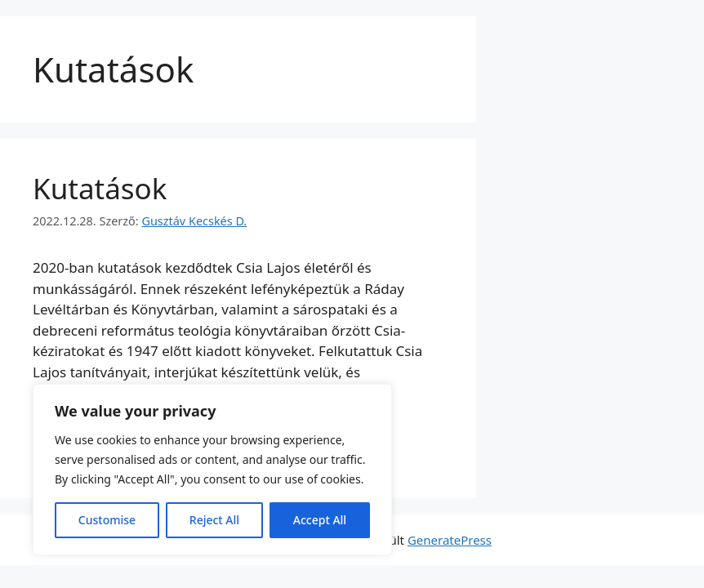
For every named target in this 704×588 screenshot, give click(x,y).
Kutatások (100, 188)
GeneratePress (450, 540)
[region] (212, 470)
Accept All (320, 520)
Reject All (214, 520)
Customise (107, 520)
